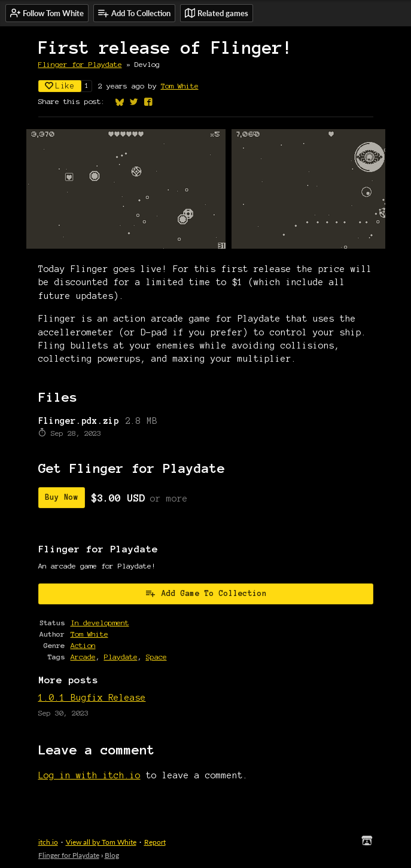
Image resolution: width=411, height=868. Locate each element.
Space (156, 657)
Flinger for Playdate (80, 64)
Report (155, 842)
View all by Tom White (101, 842)
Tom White (180, 86)
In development (100, 623)
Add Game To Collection (206, 593)
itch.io (48, 842)
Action (83, 645)
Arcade (83, 657)
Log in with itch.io (89, 775)
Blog (112, 855)
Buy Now (62, 497)
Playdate (121, 657)
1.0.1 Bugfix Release (92, 698)
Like (60, 86)
